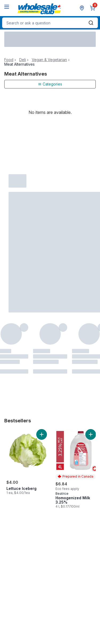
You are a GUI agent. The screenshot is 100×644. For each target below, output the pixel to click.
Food (9, 60)
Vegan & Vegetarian (49, 60)
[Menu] (7, 7)
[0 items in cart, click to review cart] (94, 8)
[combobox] (50, 23)
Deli (23, 60)
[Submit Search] (91, 23)
